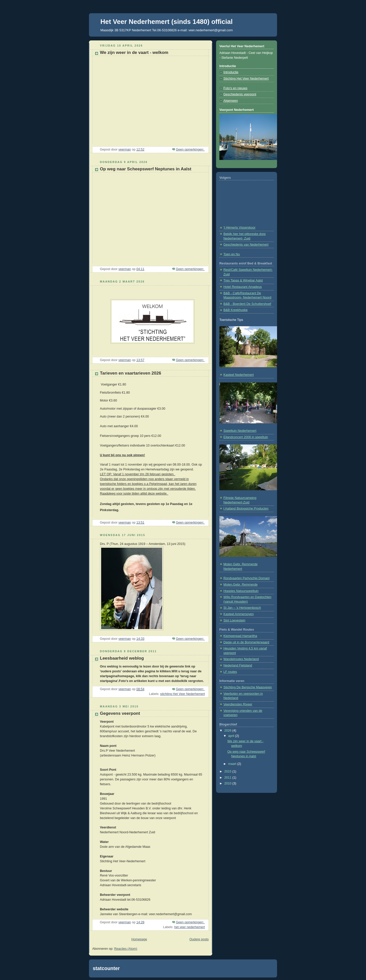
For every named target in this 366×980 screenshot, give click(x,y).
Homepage (139, 939)
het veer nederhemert (189, 927)
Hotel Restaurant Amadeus (243, 287)
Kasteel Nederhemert (239, 375)
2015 (228, 771)
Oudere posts (199, 939)
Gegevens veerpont (120, 713)
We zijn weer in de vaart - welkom (134, 53)
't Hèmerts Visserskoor (239, 228)
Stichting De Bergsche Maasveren (248, 687)
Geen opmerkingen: (190, 150)
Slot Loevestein (234, 620)
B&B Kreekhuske (235, 310)
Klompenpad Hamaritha (240, 636)
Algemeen (231, 101)
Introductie (231, 72)
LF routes (230, 672)
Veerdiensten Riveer (238, 704)
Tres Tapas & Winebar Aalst (243, 280)
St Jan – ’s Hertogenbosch (242, 608)
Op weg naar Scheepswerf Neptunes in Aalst (146, 169)
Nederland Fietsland (238, 665)
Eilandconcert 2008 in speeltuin (246, 437)
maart (233, 764)
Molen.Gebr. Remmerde (241, 585)
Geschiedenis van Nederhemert (246, 245)
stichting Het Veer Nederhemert (182, 694)
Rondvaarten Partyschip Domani (247, 578)
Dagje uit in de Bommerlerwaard (246, 642)
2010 (228, 783)
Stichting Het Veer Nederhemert (246, 79)
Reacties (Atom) (126, 949)
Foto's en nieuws (235, 88)
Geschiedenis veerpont (240, 94)
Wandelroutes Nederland (241, 659)
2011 (228, 778)
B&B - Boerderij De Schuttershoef (247, 304)
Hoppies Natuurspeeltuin (241, 591)
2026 (228, 731)
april (232, 736)
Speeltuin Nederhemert (240, 431)
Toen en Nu (232, 254)
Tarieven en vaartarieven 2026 (131, 373)
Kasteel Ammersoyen (239, 614)
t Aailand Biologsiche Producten (246, 509)
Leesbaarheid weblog (122, 658)
